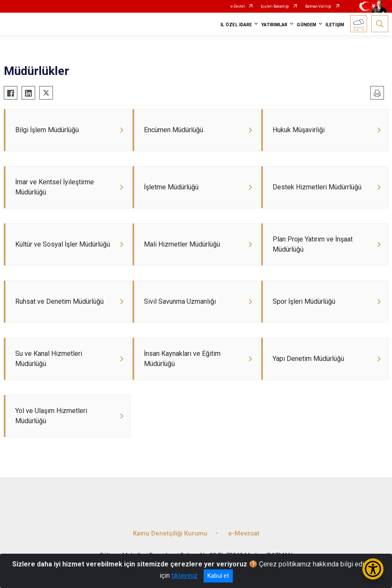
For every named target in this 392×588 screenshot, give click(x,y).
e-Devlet (238, 6)
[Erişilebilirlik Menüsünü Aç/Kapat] (373, 569)
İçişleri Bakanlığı (275, 6)
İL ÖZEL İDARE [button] (236, 25)
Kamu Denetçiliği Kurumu (170, 534)
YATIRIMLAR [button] (274, 25)
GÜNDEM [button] (306, 25)
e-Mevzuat (244, 534)
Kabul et (218, 576)
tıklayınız (185, 576)
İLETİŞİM (335, 25)
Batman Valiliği (318, 6)
